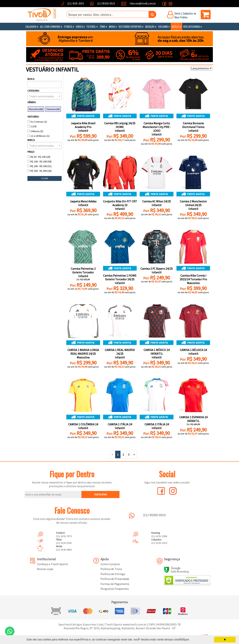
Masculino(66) (36, 109)
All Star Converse (50, 26)
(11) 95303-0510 (106, 3)
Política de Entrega (113, 574)
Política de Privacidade (115, 579)
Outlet (176, 26)
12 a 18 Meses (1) (38, 136)
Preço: (31, 152)
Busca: (31, 79)
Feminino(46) (53, 109)
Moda (112, 26)
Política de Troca (111, 569)
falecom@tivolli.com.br (143, 3)
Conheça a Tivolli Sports (53, 564)
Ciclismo (163, 26)
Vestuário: (33, 117)
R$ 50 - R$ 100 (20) (39, 157)
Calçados (31, 26)
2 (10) (32, 126)
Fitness (68, 26)
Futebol (91, 26)
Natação (150, 26)
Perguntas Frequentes (115, 589)
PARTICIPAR (101, 494)
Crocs (79, 26)
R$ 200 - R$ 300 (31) (39, 166)
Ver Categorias (192, 26)
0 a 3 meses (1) (37, 122)
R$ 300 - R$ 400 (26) (39, 171)
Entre (177, 13)
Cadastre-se (189, 13)
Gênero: (32, 102)
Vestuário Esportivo (130, 26)
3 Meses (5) (35, 131)
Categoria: (33, 91)
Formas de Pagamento (115, 584)
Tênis (102, 26)
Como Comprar (110, 564)
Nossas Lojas (45, 569)
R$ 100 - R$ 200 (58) (39, 161)
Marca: (31, 140)
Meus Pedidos (181, 17)
